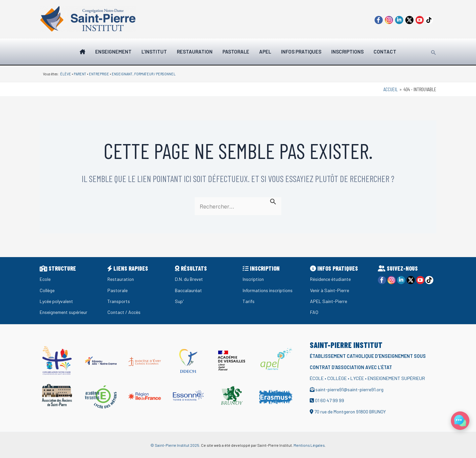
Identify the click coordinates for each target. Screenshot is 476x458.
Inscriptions (347, 52)
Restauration (195, 52)
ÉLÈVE (66, 74)
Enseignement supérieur (65, 312)
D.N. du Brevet (190, 279)
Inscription (254, 279)
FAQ (314, 312)
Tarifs (249, 301)
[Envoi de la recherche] (274, 201)
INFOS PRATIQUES (301, 52)
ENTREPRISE (99, 74)
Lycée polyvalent (57, 301)
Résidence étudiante (332, 279)
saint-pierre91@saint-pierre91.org (350, 389)
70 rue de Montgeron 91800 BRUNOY (352, 412)
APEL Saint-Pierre (329, 301)
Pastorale (236, 52)
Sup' (179, 301)
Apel (265, 52)
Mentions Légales (309, 445)
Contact (385, 52)
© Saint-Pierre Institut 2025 (175, 445)
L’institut (154, 52)
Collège (47, 290)
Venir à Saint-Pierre (330, 290)
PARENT (80, 74)
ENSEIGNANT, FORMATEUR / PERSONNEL (144, 74)
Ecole (45, 279)
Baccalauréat (189, 290)
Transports (119, 301)
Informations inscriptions (268, 290)
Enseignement (113, 52)
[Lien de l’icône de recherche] (434, 51)
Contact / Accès (124, 312)
